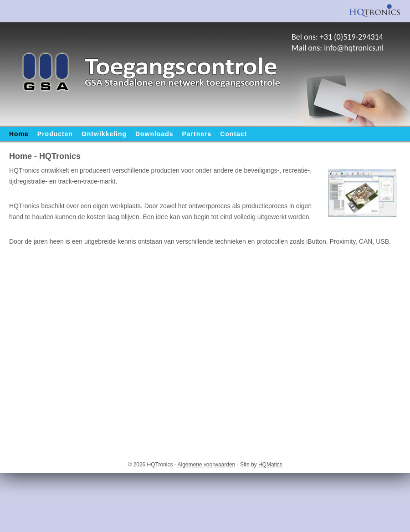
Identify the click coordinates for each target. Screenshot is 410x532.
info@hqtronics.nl (354, 48)
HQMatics (270, 465)
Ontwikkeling (104, 134)
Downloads (154, 134)
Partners (197, 134)
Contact (233, 134)
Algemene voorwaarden (207, 465)
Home (19, 134)
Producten (55, 134)
